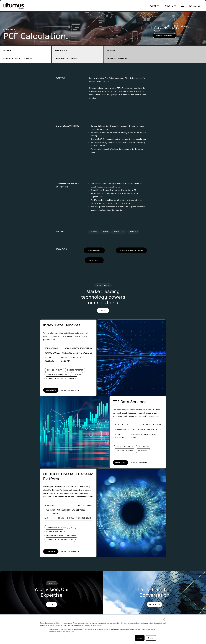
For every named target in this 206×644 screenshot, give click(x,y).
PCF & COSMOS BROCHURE (131, 250)
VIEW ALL (103, 311)
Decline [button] (151, 638)
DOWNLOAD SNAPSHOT (164, 36)
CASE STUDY (94, 260)
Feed (182, 6)
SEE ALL (52, 604)
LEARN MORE (51, 390)
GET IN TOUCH (154, 604)
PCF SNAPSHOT (94, 250)
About (153, 6)
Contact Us (194, 6)
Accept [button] (140, 638)
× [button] (164, 619)
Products (168, 6)
